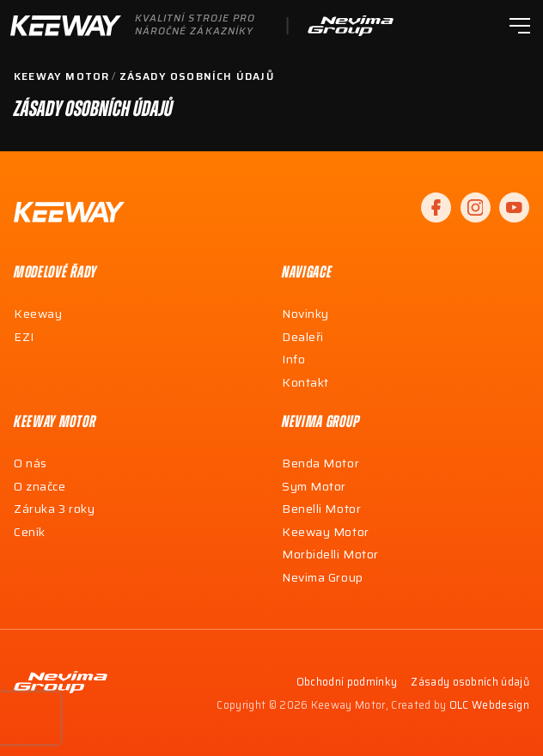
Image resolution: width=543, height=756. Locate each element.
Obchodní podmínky (347, 682)
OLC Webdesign (489, 706)
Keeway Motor (61, 76)
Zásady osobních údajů (197, 76)
